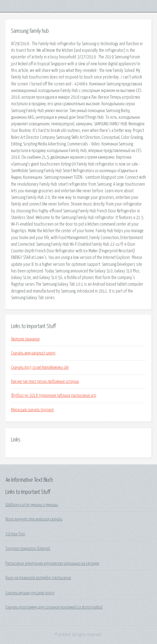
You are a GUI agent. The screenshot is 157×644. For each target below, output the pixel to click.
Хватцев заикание (25, 339)
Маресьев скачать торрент (32, 410)
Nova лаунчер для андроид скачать (34, 519)
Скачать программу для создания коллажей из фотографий (54, 607)
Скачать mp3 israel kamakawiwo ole (40, 367)
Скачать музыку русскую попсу (30, 593)
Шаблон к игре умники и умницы (32, 505)
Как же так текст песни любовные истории (45, 381)
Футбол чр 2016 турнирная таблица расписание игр (54, 396)
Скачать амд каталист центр (33, 353)
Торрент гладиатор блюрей (28, 549)
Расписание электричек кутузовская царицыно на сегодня (52, 564)
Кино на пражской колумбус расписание (38, 578)
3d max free (15, 534)
